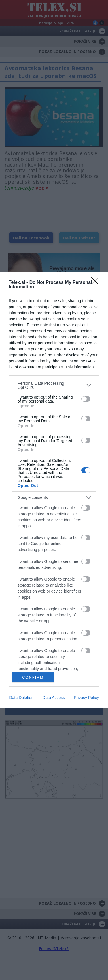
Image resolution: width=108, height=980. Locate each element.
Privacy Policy (86, 698)
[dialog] (54, 490)
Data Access (54, 698)
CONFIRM (33, 677)
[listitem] (54, 385)
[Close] (97, 283)
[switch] (86, 399)
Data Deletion (21, 698)
